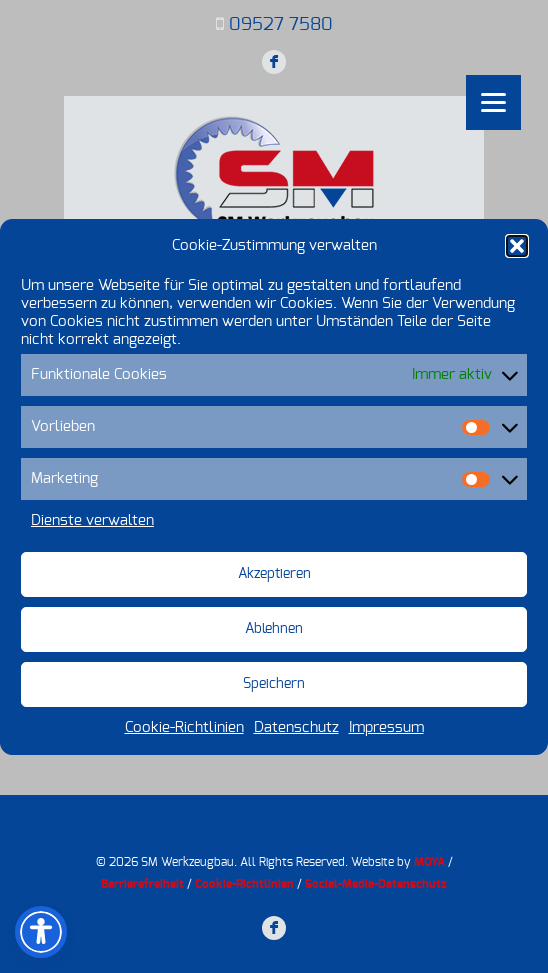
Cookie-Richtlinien (184, 727)
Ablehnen (274, 629)
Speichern (274, 684)
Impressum (386, 727)
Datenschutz (296, 727)
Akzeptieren (274, 574)
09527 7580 (281, 25)
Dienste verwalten (92, 520)
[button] (517, 246)
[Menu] (493, 102)
